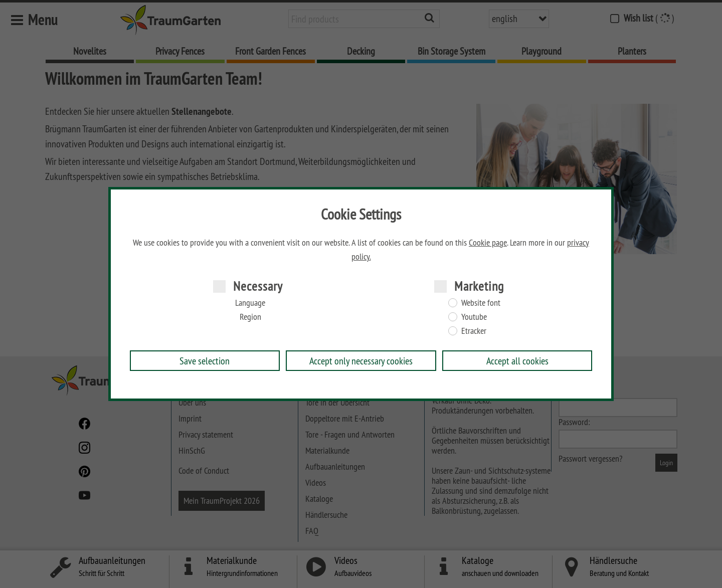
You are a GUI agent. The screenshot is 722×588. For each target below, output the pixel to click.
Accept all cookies (517, 361)
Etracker (474, 331)
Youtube (474, 317)
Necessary (258, 286)
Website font (481, 303)
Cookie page (488, 243)
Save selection (205, 361)
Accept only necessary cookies (361, 361)
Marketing (479, 286)
